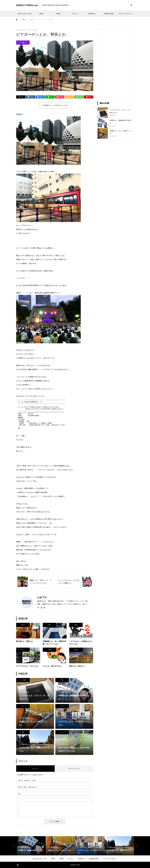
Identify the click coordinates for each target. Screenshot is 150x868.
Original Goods (109, 14)
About (41, 14)
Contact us (92, 14)
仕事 (76, 625)
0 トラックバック (74, 769)
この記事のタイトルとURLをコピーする (55, 105)
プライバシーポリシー (125, 14)
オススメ (75, 14)
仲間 (23, 732)
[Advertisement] (116, 63)
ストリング (62, 732)
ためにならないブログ (25, 14)
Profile (58, 14)
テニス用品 (23, 680)
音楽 (23, 43)
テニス (23, 706)
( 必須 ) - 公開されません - (28, 787)
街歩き (23, 625)
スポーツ (23, 650)
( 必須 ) (27, 780)
